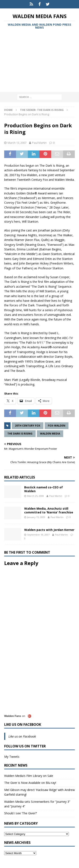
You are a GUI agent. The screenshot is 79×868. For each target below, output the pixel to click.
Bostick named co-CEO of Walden (44, 489)
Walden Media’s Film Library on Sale (29, 776)
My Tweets (12, 757)
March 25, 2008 (35, 496)
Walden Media (50, 434)
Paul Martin (39, 143)
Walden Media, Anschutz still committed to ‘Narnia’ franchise (49, 510)
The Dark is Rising (20, 434)
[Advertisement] (39, 61)
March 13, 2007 (17, 143)
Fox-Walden (57, 426)
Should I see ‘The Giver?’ (21, 813)
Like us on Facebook (23, 724)
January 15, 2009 (36, 517)
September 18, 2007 (38, 535)
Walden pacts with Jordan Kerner (49, 530)
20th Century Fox (28, 426)
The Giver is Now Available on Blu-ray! (30, 783)
